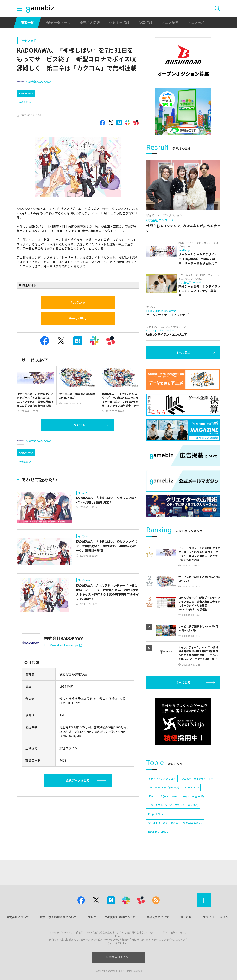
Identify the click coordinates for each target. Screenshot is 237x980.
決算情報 (145, 22)
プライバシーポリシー (217, 917)
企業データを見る (78, 780)
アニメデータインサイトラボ (197, 779)
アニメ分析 (196, 22)
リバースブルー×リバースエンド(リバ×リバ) (173, 805)
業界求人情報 (90, 22)
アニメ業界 (170, 22)
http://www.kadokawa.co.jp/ (63, 645)
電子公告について (158, 917)
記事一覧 (27, 22)
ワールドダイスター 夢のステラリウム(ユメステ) (175, 823)
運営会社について (18, 917)
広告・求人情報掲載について (58, 917)
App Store (78, 302)
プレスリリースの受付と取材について (112, 917)
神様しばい (25, 102)
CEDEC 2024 (192, 787)
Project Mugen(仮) (193, 796)
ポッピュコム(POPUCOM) (162, 796)
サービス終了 (28, 40)
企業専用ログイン (119, 957)
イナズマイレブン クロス (162, 779)
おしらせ (186, 917)
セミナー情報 (119, 22)
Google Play (78, 318)
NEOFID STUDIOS (158, 832)
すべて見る (78, 425)
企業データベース (57, 22)
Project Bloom (157, 814)
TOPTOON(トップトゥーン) (164, 787)
